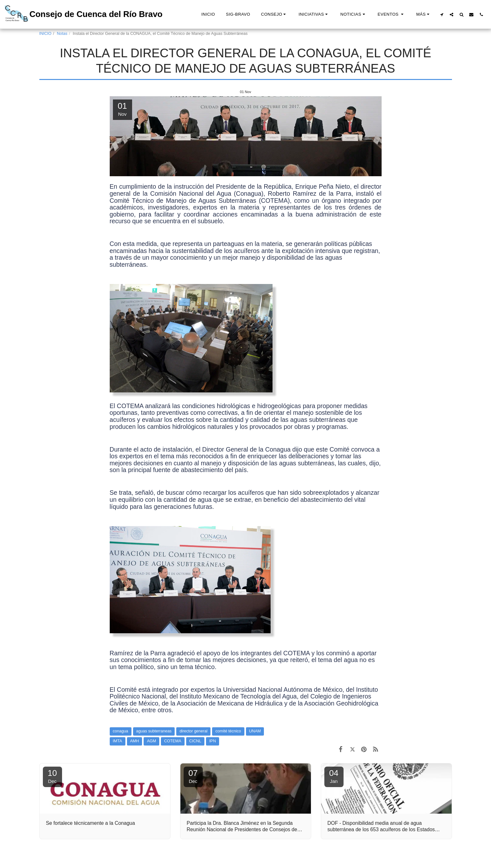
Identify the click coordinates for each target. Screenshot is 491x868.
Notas (62, 34)
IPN (213, 741)
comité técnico (228, 731)
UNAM (255, 731)
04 (334, 776)
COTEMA (173, 741)
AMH (135, 741)
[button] (274, 14)
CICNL (195, 741)
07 (193, 776)
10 (52, 776)
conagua (121, 731)
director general (193, 731)
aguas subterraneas (154, 731)
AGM (151, 741)
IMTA (118, 741)
